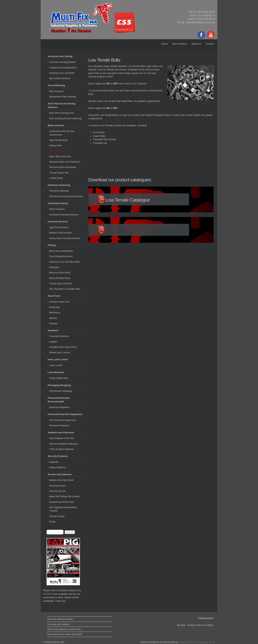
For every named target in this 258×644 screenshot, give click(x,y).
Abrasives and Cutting (60, 56)
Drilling (52, 245)
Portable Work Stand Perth (63, 347)
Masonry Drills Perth (60, 273)
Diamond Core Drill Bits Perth (64, 262)
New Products (180, 44)
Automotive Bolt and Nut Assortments (62, 133)
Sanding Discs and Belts (62, 73)
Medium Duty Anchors (60, 233)
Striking (53, 318)
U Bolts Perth (56, 178)
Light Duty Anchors (59, 227)
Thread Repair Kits (59, 173)
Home (165, 44)
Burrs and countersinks (61, 251)
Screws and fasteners (60, 474)
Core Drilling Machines (61, 256)
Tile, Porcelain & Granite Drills (65, 289)
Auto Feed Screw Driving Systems (61, 105)
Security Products (58, 456)
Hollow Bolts (56, 145)
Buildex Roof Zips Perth (61, 480)
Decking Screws (57, 486)
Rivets (52, 522)
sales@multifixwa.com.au (200, 22)
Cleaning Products (58, 203)
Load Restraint (56, 372)
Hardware (53, 330)
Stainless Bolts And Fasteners (65, 162)
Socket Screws (57, 516)
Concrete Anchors (58, 222)
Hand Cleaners (57, 209)
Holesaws (54, 267)
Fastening (54, 307)
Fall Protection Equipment (62, 420)
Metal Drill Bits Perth (60, 278)
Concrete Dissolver (59, 336)
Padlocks (54, 462)
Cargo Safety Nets (59, 378)
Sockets (53, 323)
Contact (210, 44)
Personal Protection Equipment (65, 414)
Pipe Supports (56, 91)
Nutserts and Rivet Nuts (61, 502)
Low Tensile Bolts (58, 151)
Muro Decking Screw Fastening (65, 118)
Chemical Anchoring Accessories (66, 196)
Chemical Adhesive (59, 191)
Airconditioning (56, 85)
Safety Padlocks (57, 467)
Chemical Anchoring (59, 185)
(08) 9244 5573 (206, 12)
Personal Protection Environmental (59, 400)
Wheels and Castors (60, 352)
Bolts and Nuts (56, 125)
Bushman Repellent (59, 407)
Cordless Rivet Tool (59, 302)
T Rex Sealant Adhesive (62, 449)
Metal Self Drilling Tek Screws (64, 496)
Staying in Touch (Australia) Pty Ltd (197, 642)
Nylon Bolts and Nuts (60, 156)
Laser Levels (56, 365)
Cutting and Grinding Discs (63, 68)
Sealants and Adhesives (61, 432)
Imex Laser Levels (58, 359)
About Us (196, 44)
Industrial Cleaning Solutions (64, 215)
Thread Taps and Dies (60, 284)
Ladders (53, 342)
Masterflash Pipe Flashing (63, 97)
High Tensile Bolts (58, 140)
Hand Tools (54, 296)
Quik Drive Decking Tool (61, 113)
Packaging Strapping (59, 385)
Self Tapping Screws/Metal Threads (63, 509)
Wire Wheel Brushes (60, 78)
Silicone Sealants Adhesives (64, 444)
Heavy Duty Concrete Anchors (65, 238)
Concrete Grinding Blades (62, 62)
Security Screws (57, 491)
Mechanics (55, 313)
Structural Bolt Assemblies (63, 167)
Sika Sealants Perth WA (61, 438)
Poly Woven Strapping (61, 391)
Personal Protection (59, 425)
